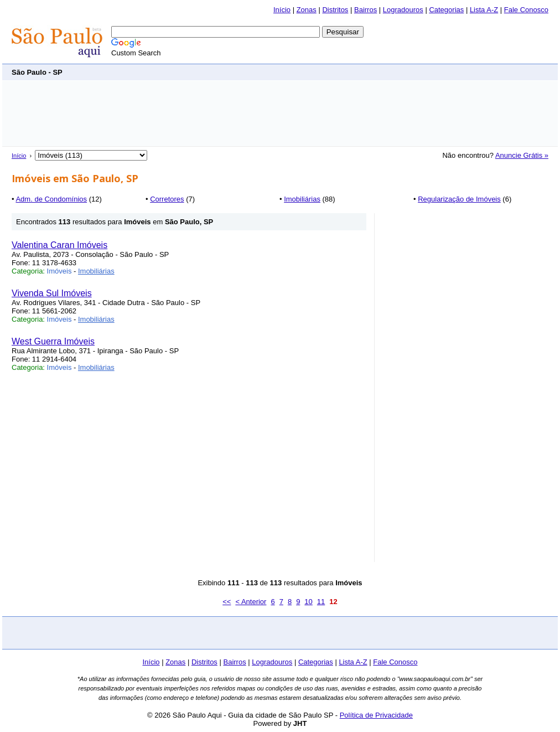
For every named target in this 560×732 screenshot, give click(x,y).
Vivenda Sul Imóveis (52, 293)
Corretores (167, 199)
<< (227, 602)
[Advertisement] (347, 72)
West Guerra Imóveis (53, 341)
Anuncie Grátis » (522, 155)
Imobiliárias (302, 199)
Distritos (335, 10)
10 (308, 602)
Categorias (446, 10)
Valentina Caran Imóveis (59, 245)
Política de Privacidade (376, 715)
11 (321, 602)
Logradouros (403, 10)
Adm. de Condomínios (51, 199)
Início (282, 10)
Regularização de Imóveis (459, 199)
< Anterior (251, 602)
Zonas (307, 10)
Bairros (365, 10)
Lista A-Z (484, 10)
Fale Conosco (526, 10)
